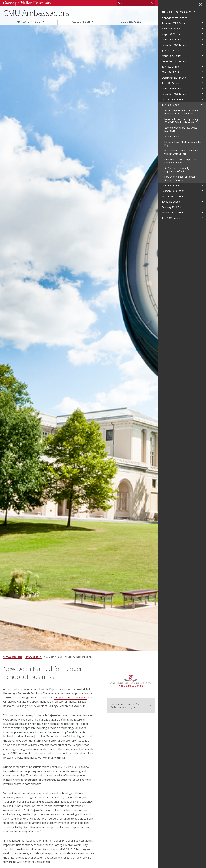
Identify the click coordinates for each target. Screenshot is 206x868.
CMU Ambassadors (36, 13)
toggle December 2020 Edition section (202, 94)
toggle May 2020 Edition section (202, 185)
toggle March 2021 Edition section (202, 88)
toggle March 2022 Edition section (202, 72)
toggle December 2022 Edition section (202, 61)
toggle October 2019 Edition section (202, 196)
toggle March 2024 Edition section (202, 39)
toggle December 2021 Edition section (202, 77)
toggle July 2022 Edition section (202, 67)
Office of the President (29, 22)
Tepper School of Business (71, 697)
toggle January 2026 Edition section (202, 23)
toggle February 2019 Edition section (202, 207)
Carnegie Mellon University (27, 3)
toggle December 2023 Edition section (202, 45)
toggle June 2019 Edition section (202, 202)
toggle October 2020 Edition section (202, 99)
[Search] (136, 3)
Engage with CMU (81, 22)
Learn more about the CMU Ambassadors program (126, 705)
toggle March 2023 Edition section (202, 56)
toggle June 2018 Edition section (202, 218)
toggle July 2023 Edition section (202, 50)
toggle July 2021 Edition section (202, 83)
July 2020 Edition (33, 657)
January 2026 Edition (131, 22)
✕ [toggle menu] (201, 5)
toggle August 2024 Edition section (202, 34)
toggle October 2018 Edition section (202, 213)
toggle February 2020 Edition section (202, 191)
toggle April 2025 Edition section (202, 28)
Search (152, 3)
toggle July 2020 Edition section (202, 105)
